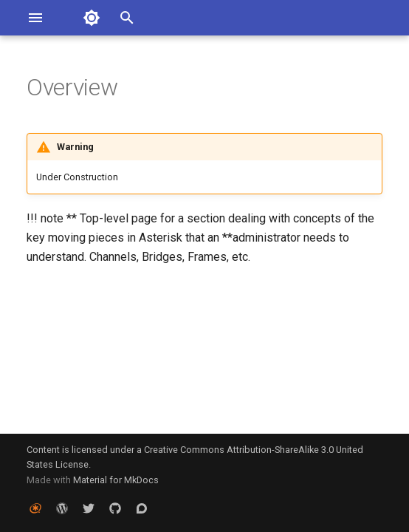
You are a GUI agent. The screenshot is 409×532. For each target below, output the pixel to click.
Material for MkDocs (116, 480)
